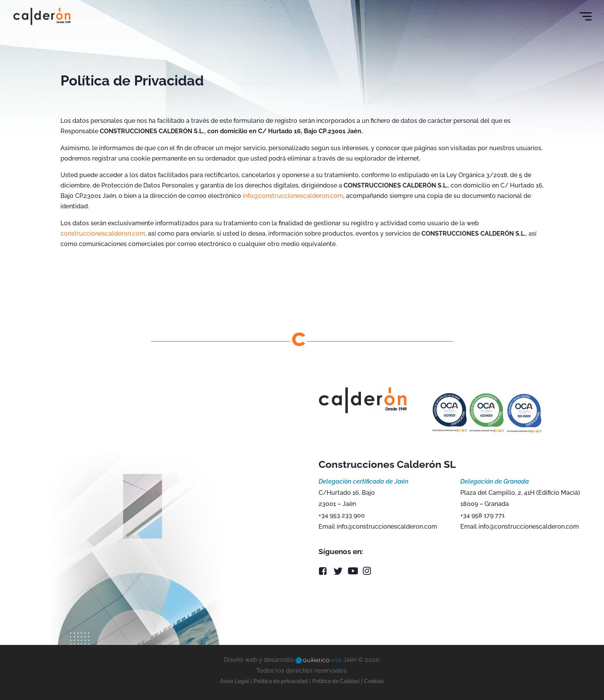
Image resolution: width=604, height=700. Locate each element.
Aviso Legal (234, 681)
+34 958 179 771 (482, 515)
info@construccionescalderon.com (293, 196)
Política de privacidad (281, 681)
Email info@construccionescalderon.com (378, 527)
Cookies (374, 681)
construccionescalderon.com (103, 234)
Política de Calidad (336, 681)
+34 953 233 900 (342, 515)
